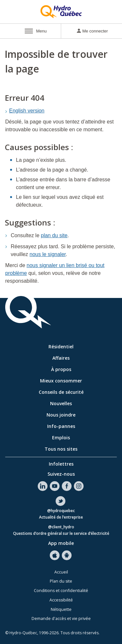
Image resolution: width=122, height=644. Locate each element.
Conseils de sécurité (61, 392)
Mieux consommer (61, 381)
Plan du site (61, 581)
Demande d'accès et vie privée (61, 618)
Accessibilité (61, 600)
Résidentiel (61, 347)
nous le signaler (48, 254)
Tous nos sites (61, 449)
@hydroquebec (61, 511)
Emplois (61, 438)
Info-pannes (61, 426)
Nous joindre (61, 415)
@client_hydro (61, 527)
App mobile (61, 543)
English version (27, 111)
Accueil (61, 572)
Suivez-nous (61, 474)
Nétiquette (61, 609)
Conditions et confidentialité (61, 591)
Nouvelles (61, 403)
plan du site (54, 235)
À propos (61, 369)
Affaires (61, 358)
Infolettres (61, 464)
